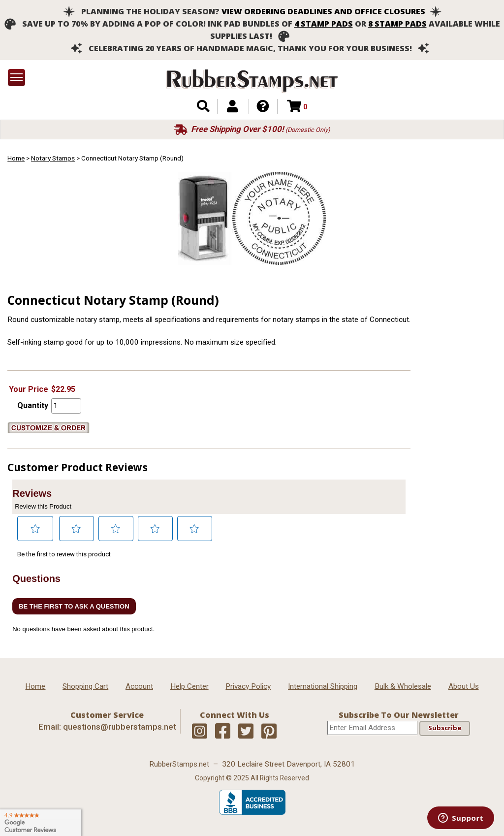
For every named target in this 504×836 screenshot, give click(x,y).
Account (139, 686)
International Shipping (323, 686)
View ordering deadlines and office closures (323, 11)
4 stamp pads (324, 24)
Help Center (189, 686)
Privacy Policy (248, 686)
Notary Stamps (53, 158)
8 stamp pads (397, 24)
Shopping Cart (85, 686)
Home (16, 158)
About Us (464, 686)
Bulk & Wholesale (403, 686)
